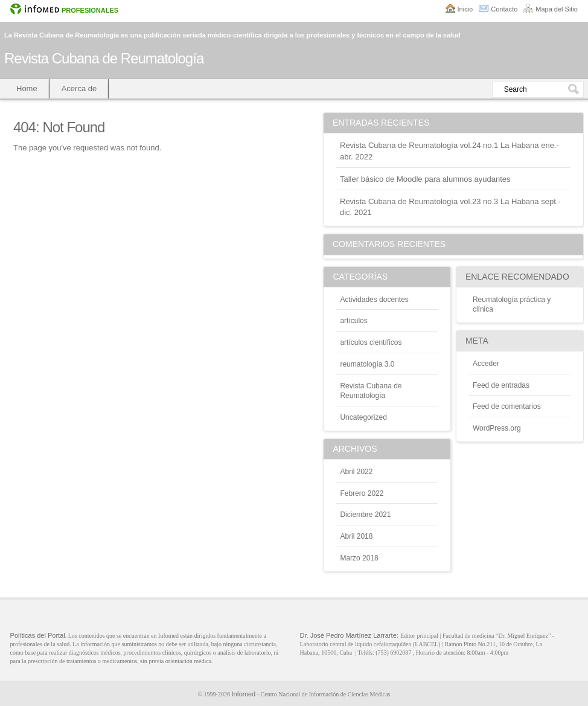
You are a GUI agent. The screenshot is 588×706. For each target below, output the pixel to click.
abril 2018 (356, 536)
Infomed (243, 694)
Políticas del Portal (38, 635)
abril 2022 (356, 472)
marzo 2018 (359, 558)
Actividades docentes (374, 300)
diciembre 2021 (365, 515)
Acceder (486, 364)
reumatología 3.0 (367, 364)
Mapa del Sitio (557, 9)
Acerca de (79, 88)
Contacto (504, 9)
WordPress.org (497, 428)
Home (27, 88)
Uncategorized (363, 417)
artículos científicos (371, 342)
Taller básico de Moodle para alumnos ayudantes (425, 179)
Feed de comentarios (507, 406)
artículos (353, 321)
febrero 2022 (362, 493)
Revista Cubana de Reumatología (104, 58)
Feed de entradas (501, 385)
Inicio (465, 9)
